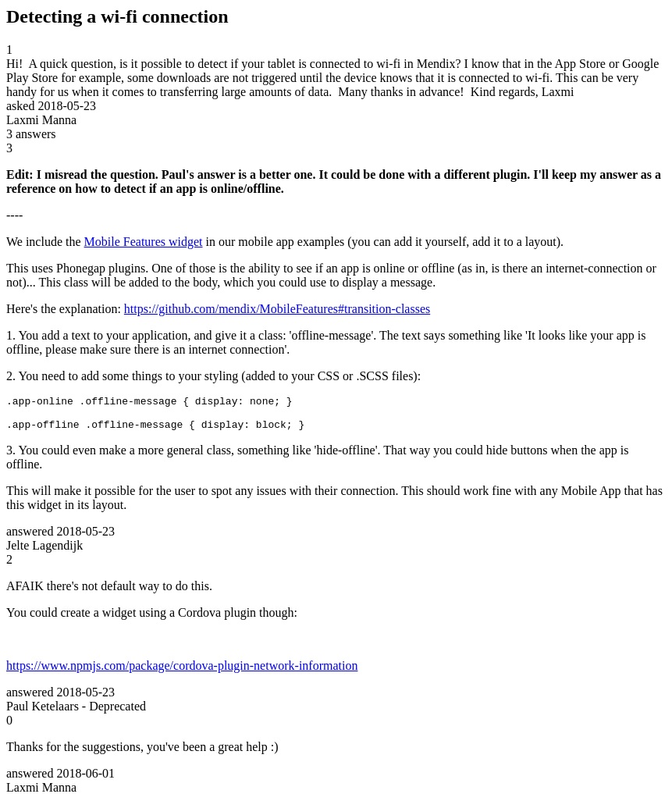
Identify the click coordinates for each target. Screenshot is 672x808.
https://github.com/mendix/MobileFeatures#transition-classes (277, 309)
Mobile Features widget (144, 242)
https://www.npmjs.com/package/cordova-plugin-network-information (182, 673)
